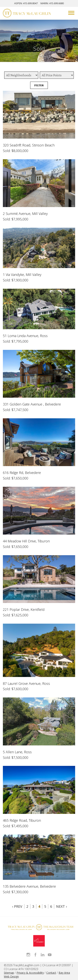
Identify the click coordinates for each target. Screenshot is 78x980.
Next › (61, 906)
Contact (51, 973)
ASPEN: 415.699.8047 (26, 3)
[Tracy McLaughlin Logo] (27, 14)
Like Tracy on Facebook (35, 955)
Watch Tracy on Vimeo (50, 955)
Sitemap (9, 973)
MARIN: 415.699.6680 (52, 3)
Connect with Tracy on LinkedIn (43, 955)
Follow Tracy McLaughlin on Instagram (28, 955)
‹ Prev (17, 906)
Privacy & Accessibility (30, 973)
